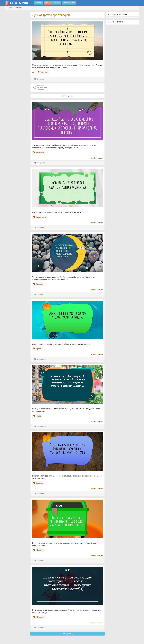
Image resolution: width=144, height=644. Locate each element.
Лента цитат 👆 (67, 634)
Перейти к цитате (96, 158)
